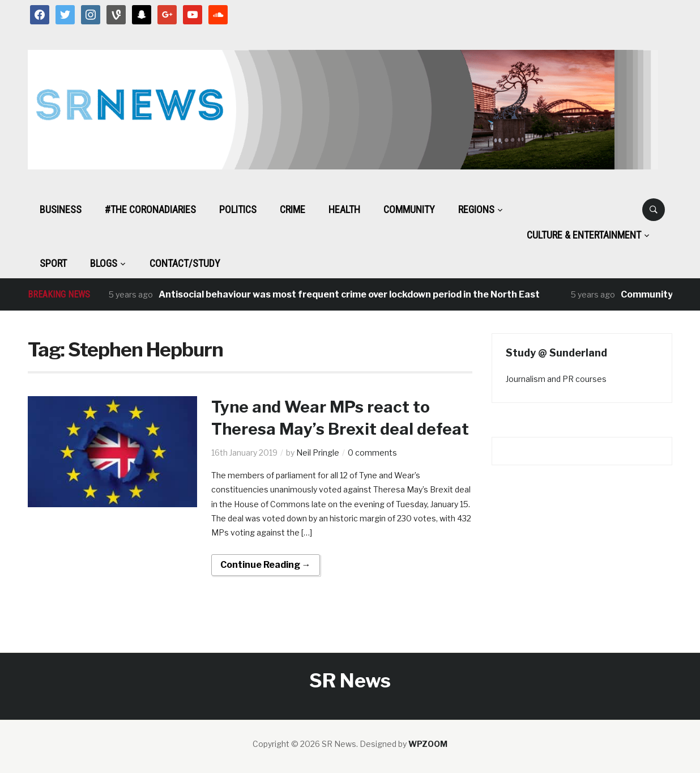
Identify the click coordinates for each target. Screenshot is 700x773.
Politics (238, 209)
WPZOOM (428, 744)
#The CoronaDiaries (150, 209)
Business (61, 209)
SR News (350, 680)
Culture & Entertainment (584, 235)
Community (409, 209)
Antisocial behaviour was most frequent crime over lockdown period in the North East (349, 294)
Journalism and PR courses (556, 379)
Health (344, 209)
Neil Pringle (318, 453)
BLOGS (104, 263)
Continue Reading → (266, 565)
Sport (53, 263)
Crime (293, 209)
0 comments (372, 453)
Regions (476, 209)
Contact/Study (185, 263)
